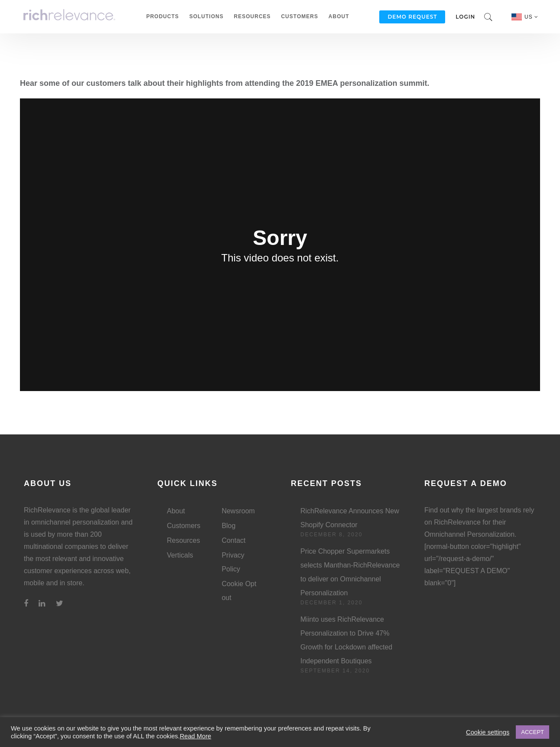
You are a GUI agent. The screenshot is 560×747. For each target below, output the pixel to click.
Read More (196, 736)
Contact (233, 540)
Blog (228, 526)
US (531, 17)
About (339, 16)
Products (162, 16)
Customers (299, 16)
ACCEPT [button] (532, 732)
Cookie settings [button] (488, 732)
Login (465, 17)
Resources (252, 16)
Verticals (180, 555)
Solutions (207, 16)
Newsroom (238, 511)
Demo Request (412, 17)
